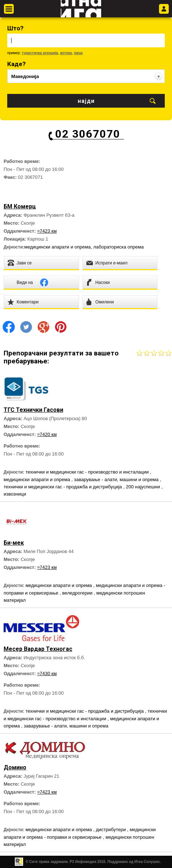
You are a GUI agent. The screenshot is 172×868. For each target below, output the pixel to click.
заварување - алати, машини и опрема (117, 480)
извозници (15, 494)
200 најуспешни (143, 487)
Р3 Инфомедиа (83, 862)
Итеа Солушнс (147, 862)
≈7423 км (47, 231)
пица (78, 53)
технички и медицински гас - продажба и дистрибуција (63, 487)
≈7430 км (47, 673)
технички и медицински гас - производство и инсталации (88, 472)
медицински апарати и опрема (57, 247)
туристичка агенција (40, 53)
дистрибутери (111, 830)
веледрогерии (78, 593)
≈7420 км (47, 434)
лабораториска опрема (118, 247)
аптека (66, 53)
